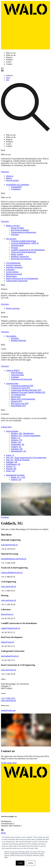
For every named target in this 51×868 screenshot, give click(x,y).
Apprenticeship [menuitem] (12, 383)
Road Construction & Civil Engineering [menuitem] (22, 278)
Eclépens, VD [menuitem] (17, 440)
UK (7, 80)
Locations (5, 517)
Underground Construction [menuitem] (17, 281)
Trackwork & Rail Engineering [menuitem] (23, 252)
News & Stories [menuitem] (12, 180)
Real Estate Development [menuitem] (21, 259)
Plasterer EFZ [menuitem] (16, 401)
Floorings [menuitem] (15, 234)
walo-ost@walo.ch (8, 586)
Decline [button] (31, 863)
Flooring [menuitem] (14, 248)
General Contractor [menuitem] (14, 265)
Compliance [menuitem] (16, 189)
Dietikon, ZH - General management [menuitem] (26, 436)
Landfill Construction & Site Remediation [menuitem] (28, 250)
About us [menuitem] (10, 176)
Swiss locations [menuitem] (12, 431)
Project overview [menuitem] (13, 308)
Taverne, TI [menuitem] (11, 466)
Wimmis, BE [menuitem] (11, 469)
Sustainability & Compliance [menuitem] (18, 185)
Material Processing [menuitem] (14, 274)
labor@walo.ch (7, 614)
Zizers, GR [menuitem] (10, 471)
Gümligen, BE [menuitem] (17, 449)
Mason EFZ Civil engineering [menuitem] (23, 399)
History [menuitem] (9, 178)
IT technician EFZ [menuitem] (18, 395)
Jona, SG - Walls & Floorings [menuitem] (18, 460)
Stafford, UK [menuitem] (16, 480)
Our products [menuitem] (11, 336)
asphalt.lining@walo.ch (10, 628)
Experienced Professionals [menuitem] (22, 379)
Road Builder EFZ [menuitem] (18, 406)
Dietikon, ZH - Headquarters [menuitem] (22, 433)
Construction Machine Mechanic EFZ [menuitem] (26, 390)
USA (8, 78)
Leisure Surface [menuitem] (12, 272)
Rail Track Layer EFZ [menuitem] (20, 403)
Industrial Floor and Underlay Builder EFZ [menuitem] (28, 392)
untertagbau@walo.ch (10, 656)
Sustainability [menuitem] (16, 187)
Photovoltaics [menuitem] (11, 276)
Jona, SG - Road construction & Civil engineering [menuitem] (26, 458)
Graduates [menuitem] (15, 377)
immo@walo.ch (7, 642)
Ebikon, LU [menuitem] (16, 438)
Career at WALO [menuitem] (13, 370)
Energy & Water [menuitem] (17, 228)
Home (3, 833)
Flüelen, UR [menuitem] (16, 442)
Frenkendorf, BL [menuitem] (18, 444)
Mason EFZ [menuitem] (16, 397)
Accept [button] (20, 863)
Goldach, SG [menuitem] (16, 447)
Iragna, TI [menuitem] (10, 455)
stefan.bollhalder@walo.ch (12, 573)
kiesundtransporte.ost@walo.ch (14, 559)
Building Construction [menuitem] (20, 256)
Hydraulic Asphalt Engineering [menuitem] (23, 241)
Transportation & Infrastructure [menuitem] (24, 232)
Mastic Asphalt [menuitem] (17, 254)
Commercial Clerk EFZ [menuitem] (20, 388)
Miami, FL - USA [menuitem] (18, 477)
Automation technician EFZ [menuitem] (22, 386)
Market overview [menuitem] (13, 226)
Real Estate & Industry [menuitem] (20, 230)
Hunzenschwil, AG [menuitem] (19, 451)
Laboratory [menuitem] (10, 270)
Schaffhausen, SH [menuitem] (13, 464)
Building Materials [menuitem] (18, 340)
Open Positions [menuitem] (17, 373)
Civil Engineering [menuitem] (13, 263)
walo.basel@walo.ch (9, 545)
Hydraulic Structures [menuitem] (14, 267)
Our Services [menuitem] (11, 239)
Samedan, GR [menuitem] (12, 462)
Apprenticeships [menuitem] (17, 375)
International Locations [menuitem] (15, 475)
